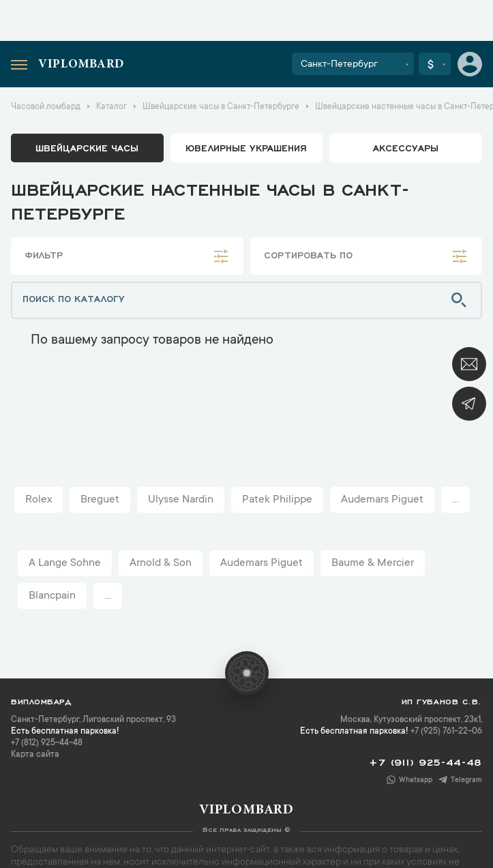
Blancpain (52, 596)
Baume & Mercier (373, 563)
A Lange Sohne (65, 563)
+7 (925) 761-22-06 (446, 732)
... (455, 500)
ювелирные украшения (246, 147)
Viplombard (81, 65)
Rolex (39, 500)
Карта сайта (35, 755)
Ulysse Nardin (181, 500)
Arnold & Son (161, 563)
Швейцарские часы (87, 147)
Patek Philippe (277, 500)
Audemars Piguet (382, 500)
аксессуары (406, 147)
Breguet (100, 500)
